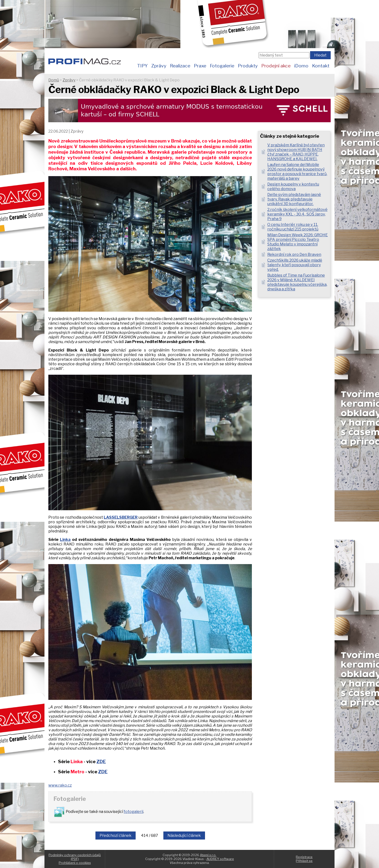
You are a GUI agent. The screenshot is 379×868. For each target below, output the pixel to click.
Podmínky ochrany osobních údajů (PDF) (75, 857)
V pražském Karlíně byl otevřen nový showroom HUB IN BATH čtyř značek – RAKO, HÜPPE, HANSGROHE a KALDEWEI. (296, 152)
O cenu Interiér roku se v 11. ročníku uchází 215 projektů (293, 227)
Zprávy (159, 66)
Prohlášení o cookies (75, 863)
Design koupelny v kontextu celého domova (293, 187)
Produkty (248, 66)
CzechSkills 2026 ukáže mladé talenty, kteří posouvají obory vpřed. (295, 265)
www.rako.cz (60, 785)
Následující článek (184, 836)
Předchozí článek (116, 836)
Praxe (200, 66)
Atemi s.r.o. (208, 855)
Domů (54, 80)
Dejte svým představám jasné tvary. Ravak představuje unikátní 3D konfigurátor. (294, 199)
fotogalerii (134, 812)
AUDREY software (220, 859)
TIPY (142, 66)
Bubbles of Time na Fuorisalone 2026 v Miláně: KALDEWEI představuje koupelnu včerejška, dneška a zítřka (297, 282)
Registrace (304, 857)
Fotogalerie (222, 66)
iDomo (301, 66)
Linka (65, 540)
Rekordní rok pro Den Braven (294, 255)
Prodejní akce (276, 66)
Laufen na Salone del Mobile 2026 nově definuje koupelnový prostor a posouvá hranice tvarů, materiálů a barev (297, 172)
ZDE (101, 762)
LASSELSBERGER (121, 517)
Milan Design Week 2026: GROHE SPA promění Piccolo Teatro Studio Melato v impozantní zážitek (298, 242)
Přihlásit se (304, 861)
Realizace (180, 66)
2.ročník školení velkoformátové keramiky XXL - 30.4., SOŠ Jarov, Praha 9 (297, 214)
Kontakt (321, 66)
